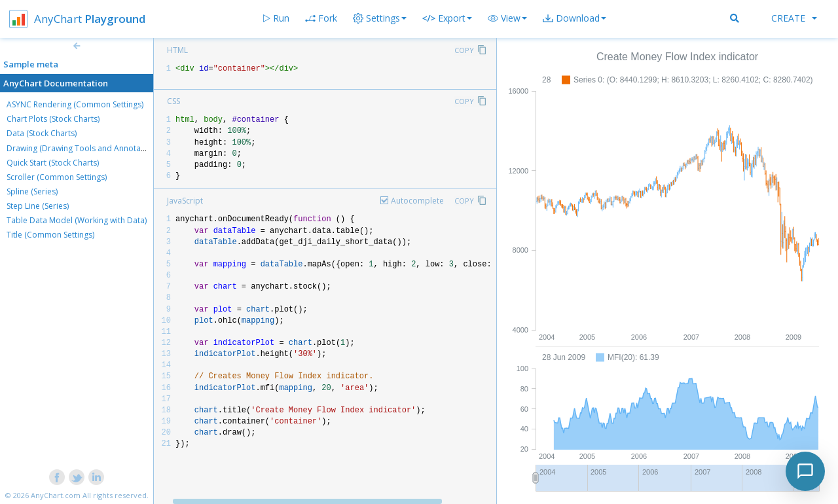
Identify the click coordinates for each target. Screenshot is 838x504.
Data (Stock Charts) (42, 133)
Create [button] (794, 18)
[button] (507, 18)
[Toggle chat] (805, 471)
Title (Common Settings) (50, 235)
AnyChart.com (56, 495)
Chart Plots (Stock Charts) (53, 119)
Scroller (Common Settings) (57, 177)
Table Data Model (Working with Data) (77, 220)
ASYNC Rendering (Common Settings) (75, 104)
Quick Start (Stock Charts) (53, 163)
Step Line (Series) (38, 206)
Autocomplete (417, 201)
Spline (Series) (32, 191)
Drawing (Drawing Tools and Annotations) (84, 148)
